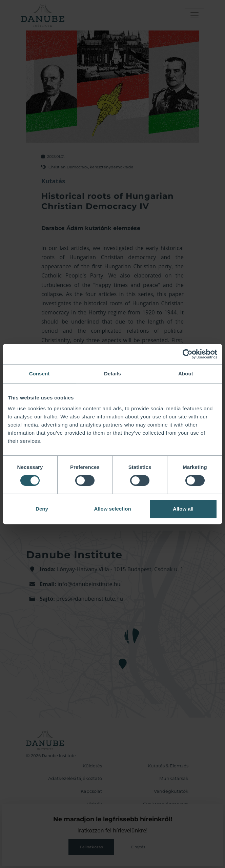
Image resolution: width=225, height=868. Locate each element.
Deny (42, 509)
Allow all (183, 509)
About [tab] (186, 374)
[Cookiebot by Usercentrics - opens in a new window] (188, 354)
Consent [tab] (39, 374)
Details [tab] (112, 374)
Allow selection (112, 509)
